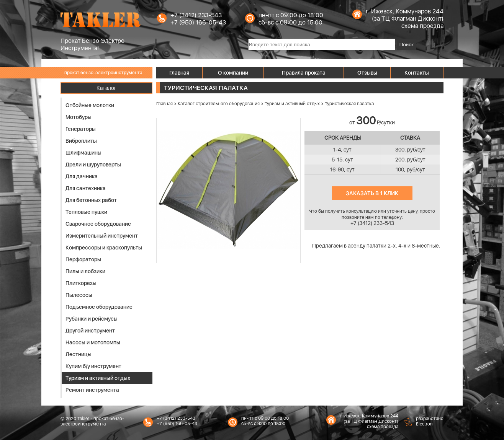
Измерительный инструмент (102, 236)
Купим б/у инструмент (93, 366)
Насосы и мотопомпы (93, 342)
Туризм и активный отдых (98, 378)
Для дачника (82, 176)
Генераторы (81, 129)
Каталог (106, 88)
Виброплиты (81, 141)
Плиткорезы (81, 283)
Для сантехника (86, 188)
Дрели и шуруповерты (93, 165)
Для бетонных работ (91, 200)
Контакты (417, 73)
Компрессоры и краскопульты (104, 248)
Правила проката (304, 73)
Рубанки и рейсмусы (92, 319)
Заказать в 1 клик (372, 193)
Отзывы (367, 73)
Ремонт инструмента (92, 390)
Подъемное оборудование (99, 307)
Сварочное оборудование (98, 224)
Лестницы (79, 354)
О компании (233, 73)
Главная (179, 73)
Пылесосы (79, 295)
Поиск (407, 45)
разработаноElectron (430, 421)
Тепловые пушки (86, 212)
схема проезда (422, 26)
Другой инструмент (90, 331)
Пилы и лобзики (85, 271)
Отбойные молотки (90, 105)
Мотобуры (79, 117)
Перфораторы (83, 259)
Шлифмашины (83, 153)
